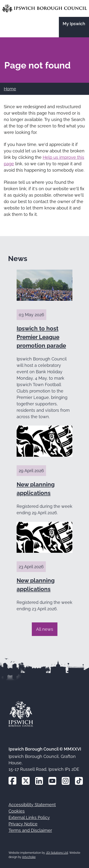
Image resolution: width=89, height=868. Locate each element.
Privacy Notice (23, 824)
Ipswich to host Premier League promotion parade (41, 337)
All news (45, 629)
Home (10, 89)
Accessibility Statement (32, 805)
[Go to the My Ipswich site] (74, 27)
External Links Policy (29, 817)
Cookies (17, 811)
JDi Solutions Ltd (57, 853)
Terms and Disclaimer (30, 830)
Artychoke (29, 857)
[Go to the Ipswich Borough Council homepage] (44, 8)
